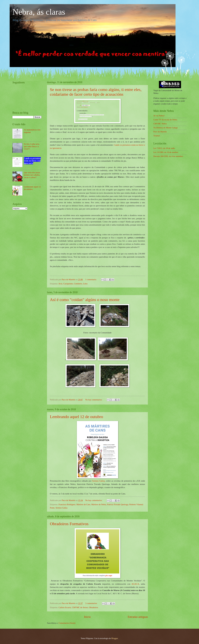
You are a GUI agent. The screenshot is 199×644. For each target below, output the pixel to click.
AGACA (135, 584)
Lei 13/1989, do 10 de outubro (166, 152)
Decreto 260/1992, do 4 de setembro (168, 156)
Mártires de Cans (83, 504)
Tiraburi (157, 136)
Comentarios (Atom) (67, 623)
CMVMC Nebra (160, 124)
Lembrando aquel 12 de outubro (76, 417)
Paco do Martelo (160, 132)
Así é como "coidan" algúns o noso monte (85, 300)
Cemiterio (78, 284)
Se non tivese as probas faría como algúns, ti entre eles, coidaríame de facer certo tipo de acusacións (96, 92)
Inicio (87, 617)
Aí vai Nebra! (159, 116)
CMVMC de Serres (80, 607)
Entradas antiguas (138, 617)
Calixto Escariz (65, 607)
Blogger (115, 638)
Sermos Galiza (99, 481)
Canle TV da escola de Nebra (165, 120)
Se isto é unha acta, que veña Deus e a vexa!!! (32, 146)
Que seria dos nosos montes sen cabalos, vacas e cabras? (32, 175)
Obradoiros (93, 607)
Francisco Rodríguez (67, 504)
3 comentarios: (92, 603)
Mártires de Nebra (99, 504)
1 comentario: (91, 279)
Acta (60, 284)
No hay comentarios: (94, 400)
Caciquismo (68, 284)
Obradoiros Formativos (69, 524)
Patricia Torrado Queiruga (118, 504)
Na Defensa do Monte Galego (166, 128)
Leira (85, 284)
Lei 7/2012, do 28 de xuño (164, 148)
